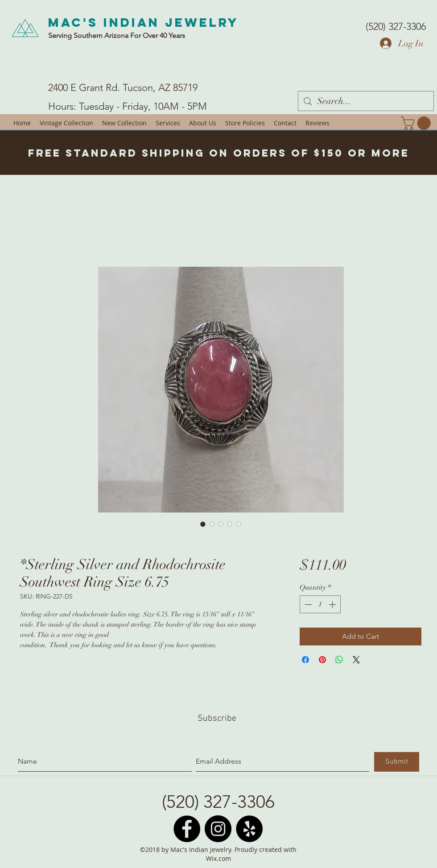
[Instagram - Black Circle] (218, 829)
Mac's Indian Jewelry (144, 22)
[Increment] (333, 604)
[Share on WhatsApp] (339, 660)
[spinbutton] (320, 604)
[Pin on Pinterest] (322, 660)
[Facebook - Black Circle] (187, 829)
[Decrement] (307, 604)
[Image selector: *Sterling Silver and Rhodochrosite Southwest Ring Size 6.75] (203, 524)
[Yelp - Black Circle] (249, 829)
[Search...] (366, 101)
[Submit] (397, 762)
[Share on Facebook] (305, 660)
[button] (417, 123)
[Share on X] (356, 660)
